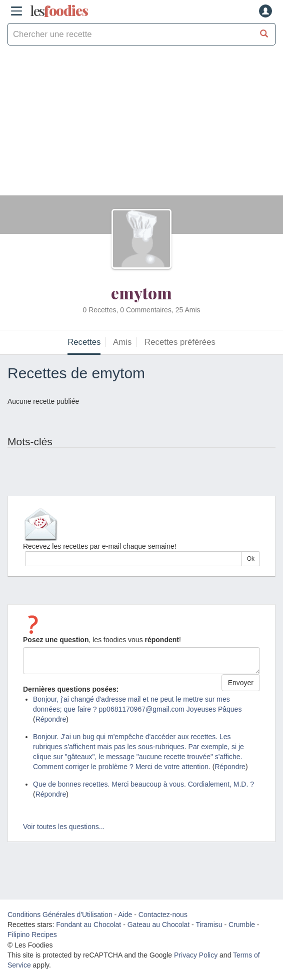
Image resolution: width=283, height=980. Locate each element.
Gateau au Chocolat (159, 925)
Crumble (242, 925)
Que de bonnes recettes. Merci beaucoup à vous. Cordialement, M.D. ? (143, 784)
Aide (125, 915)
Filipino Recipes (32, 935)
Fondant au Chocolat (88, 925)
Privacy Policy (196, 955)
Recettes (84, 342)
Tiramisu (209, 925)
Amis (122, 342)
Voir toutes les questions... (64, 827)
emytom (141, 293)
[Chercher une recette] (264, 34)
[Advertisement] (141, 125)
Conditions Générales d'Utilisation (60, 915)
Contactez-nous (163, 915)
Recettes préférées (180, 342)
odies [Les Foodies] (59, 11)
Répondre (51, 719)
